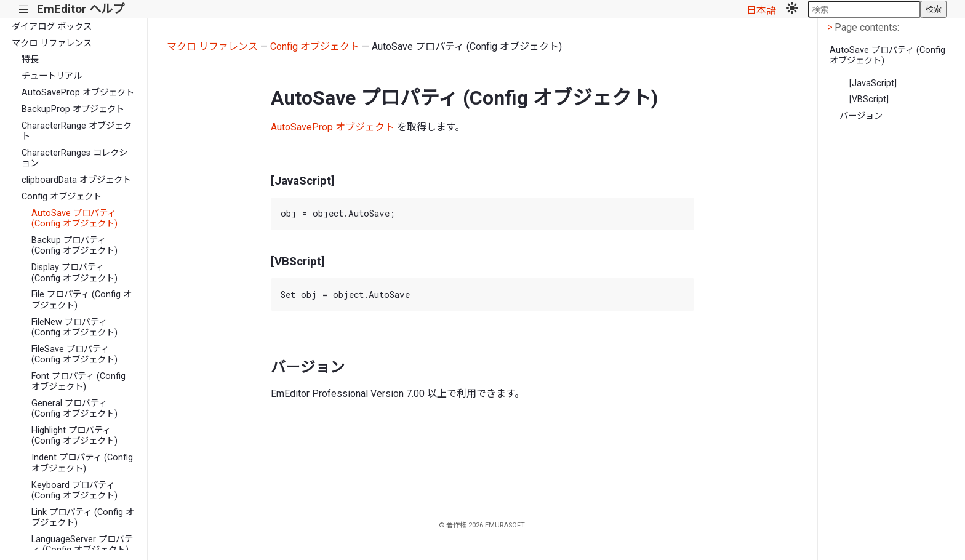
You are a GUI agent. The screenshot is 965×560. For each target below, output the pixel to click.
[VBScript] (869, 99)
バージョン (861, 116)
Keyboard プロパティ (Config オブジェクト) (74, 490)
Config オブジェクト (62, 197)
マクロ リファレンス (52, 43)
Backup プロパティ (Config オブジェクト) (74, 246)
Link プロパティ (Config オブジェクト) (83, 518)
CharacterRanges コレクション (74, 158)
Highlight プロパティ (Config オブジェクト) (74, 436)
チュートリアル (52, 76)
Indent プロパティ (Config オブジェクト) (82, 463)
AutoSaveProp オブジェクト (78, 93)
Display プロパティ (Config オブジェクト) (74, 273)
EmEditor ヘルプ (81, 9)
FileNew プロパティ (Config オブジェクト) (74, 327)
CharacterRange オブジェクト (77, 131)
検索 (934, 9)
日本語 (761, 10)
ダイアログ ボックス (52, 27)
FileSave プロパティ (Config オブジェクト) (74, 354)
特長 (30, 59)
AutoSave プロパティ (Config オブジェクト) (74, 218)
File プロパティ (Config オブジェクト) (82, 300)
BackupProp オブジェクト (73, 109)
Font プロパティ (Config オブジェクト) (78, 382)
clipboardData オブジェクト (76, 180)
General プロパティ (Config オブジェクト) (74, 409)
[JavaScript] (873, 83)
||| (24, 10)
